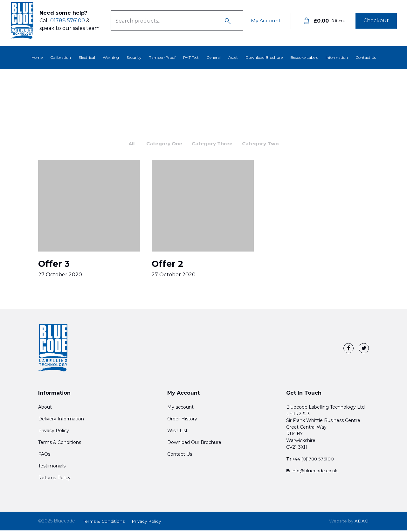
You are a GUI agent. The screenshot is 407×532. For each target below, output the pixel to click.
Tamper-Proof (162, 57)
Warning (111, 57)
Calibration (61, 57)
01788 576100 (68, 23)
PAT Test (191, 57)
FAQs (44, 456)
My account (180, 409)
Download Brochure (264, 57)
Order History (182, 421)
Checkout (376, 23)
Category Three (214, 144)
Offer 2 (168, 266)
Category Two (265, 144)
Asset (233, 57)
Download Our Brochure (194, 445)
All (128, 144)
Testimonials (52, 468)
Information (337, 57)
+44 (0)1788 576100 (314, 461)
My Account (265, 23)
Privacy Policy (54, 433)
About (45, 409)
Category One (162, 144)
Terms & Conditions (60, 445)
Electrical (87, 57)
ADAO (349, 523)
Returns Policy (54, 480)
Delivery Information (61, 421)
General (214, 57)
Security (134, 57)
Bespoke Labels (304, 57)
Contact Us (366, 57)
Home (37, 57)
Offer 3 (54, 266)
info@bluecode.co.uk (315, 473)
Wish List (177, 433)
